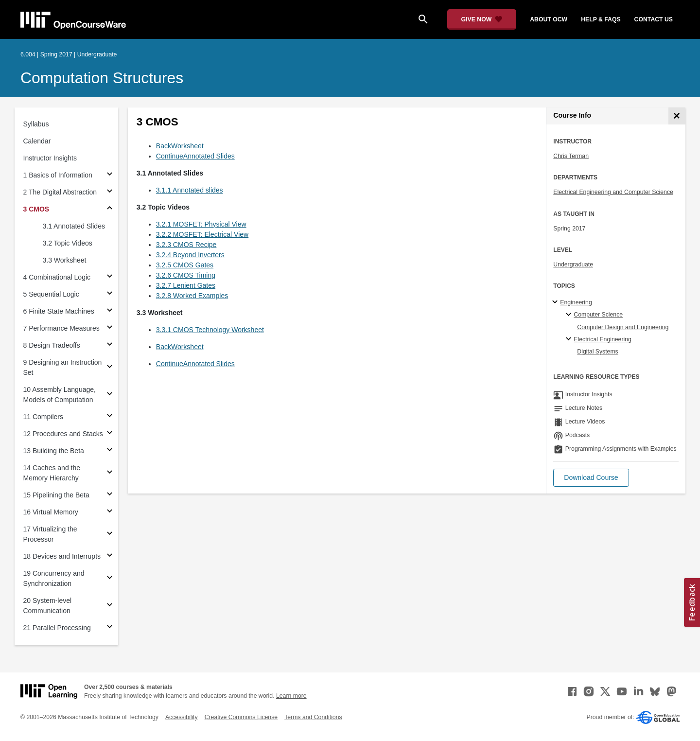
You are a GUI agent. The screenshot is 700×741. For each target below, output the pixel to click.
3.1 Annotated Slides (74, 226)
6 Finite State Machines (59, 311)
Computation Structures (102, 78)
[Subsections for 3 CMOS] (110, 209)
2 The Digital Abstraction (60, 192)
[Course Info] (677, 116)
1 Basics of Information (58, 175)
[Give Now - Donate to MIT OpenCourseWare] (482, 19)
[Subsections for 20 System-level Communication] (110, 606)
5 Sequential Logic (51, 294)
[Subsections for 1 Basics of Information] (110, 175)
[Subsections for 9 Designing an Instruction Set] (110, 368)
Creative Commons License (241, 717)
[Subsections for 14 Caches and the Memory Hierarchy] (110, 473)
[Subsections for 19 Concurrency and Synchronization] (110, 579)
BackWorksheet (180, 146)
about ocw (549, 19)
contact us (654, 19)
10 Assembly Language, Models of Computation (60, 395)
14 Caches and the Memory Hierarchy (52, 473)
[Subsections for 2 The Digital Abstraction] (110, 192)
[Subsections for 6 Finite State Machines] (110, 311)
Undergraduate (573, 265)
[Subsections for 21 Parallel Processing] (110, 628)
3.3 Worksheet (65, 260)
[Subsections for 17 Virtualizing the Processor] (110, 535)
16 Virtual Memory (51, 512)
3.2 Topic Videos (68, 243)
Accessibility (182, 717)
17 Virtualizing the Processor (50, 534)
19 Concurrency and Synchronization (54, 578)
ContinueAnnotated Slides (195, 156)
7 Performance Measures (61, 328)
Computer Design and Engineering (623, 327)
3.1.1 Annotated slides (190, 190)
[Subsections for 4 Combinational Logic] (110, 277)
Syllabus (36, 124)
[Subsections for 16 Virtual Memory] (110, 512)
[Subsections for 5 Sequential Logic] (110, 294)
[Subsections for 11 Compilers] (110, 417)
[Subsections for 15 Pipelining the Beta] (110, 495)
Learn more (291, 696)
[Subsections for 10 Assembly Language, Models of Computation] (110, 395)
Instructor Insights (50, 158)
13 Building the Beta (54, 451)
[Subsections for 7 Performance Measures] (110, 328)
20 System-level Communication (48, 606)
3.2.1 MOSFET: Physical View (201, 224)
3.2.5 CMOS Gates (185, 265)
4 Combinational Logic (57, 277)
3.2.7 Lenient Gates (186, 285)
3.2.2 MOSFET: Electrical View (202, 234)
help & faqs (601, 19)
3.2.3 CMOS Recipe (186, 245)
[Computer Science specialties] (570, 315)
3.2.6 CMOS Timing (186, 275)
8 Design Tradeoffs (52, 345)
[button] (591, 478)
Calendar (37, 141)
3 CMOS (36, 209)
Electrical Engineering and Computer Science (613, 192)
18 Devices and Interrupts (62, 556)
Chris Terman (571, 156)
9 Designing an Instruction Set (63, 367)
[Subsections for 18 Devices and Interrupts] (110, 556)
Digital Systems (597, 352)
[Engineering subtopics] (556, 302)
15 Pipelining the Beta (56, 495)
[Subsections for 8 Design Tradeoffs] (110, 345)
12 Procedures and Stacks (63, 434)
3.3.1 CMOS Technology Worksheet (210, 330)
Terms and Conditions (313, 717)
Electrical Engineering (602, 339)
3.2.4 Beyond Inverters (190, 255)
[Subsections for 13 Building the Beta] (110, 451)
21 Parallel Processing (57, 628)
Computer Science (598, 315)
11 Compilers (43, 417)
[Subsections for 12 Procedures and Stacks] (110, 434)
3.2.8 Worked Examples (192, 296)
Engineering (576, 302)
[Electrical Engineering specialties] (570, 339)
